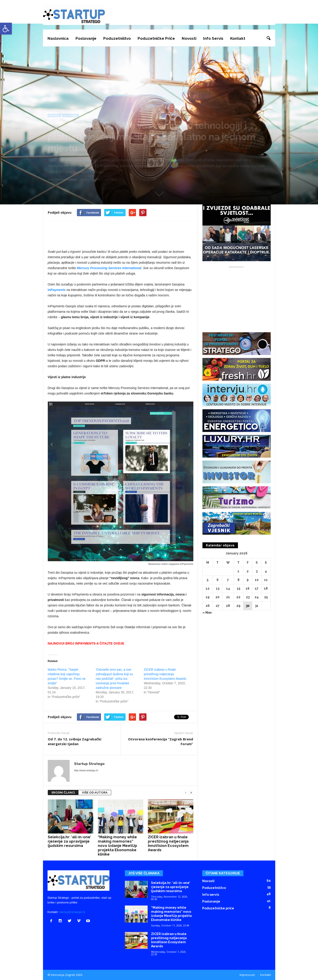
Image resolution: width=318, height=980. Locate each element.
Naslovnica (58, 38)
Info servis (213, 38)
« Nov (207, 613)
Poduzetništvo (117, 38)
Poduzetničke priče (156, 38)
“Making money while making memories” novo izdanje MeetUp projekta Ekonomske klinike (117, 846)
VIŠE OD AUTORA (95, 793)
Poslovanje (86, 38)
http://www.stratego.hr (86, 770)
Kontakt (238, 38)
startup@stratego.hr (72, 912)
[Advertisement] (192, 15)
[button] (268, 38)
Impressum (247, 975)
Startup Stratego (66, 179)
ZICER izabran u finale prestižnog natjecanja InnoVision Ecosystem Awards (165, 674)
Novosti (189, 38)
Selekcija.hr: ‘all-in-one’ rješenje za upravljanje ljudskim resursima (69, 841)
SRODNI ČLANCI (63, 793)
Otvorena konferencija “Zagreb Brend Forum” (161, 741)
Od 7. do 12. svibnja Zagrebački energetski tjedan (74, 741)
